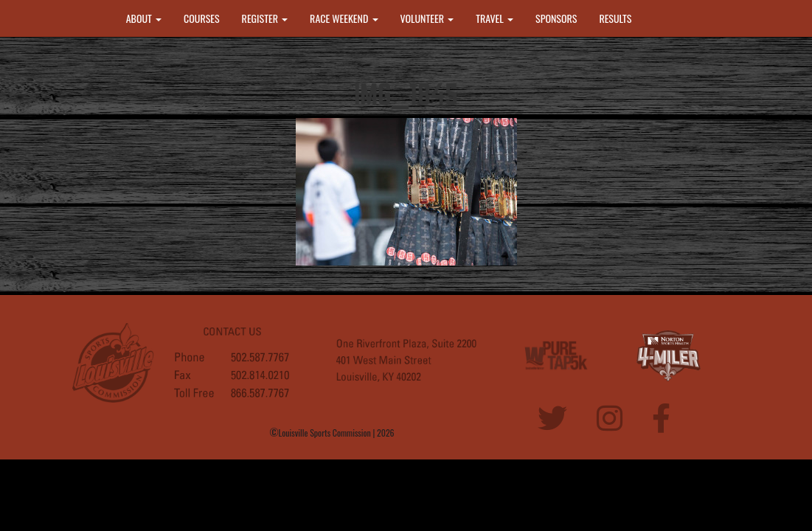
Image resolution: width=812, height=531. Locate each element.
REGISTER (265, 18)
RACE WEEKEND (344, 18)
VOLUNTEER (427, 18)
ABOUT (144, 18)
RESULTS (615, 18)
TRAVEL (495, 18)
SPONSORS (556, 18)
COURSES (202, 18)
